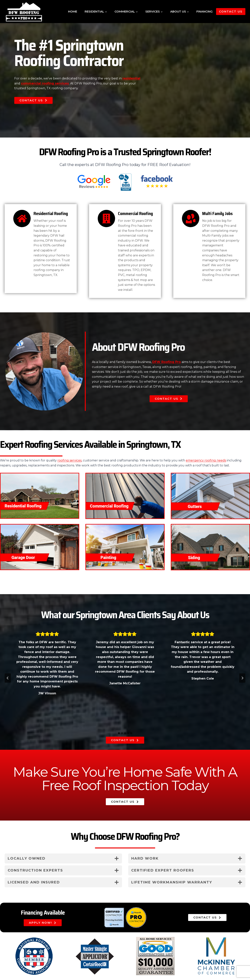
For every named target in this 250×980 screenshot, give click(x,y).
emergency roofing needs (206, 460)
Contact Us (231, 11)
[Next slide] (242, 678)
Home (73, 11)
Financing (205, 11)
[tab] (119, 733)
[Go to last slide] (8, 678)
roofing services (69, 460)
